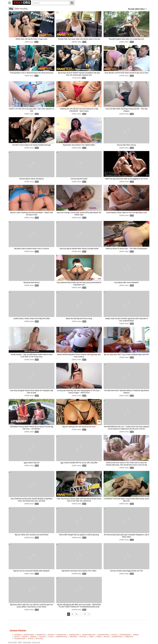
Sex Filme (51, 627)
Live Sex (51, 629)
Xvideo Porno (129, 629)
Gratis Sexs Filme (103, 627)
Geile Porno (73, 629)
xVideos (99, 629)
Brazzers (25, 629)
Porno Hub (83, 629)
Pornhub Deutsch (125, 627)
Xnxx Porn (114, 627)
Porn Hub (107, 629)
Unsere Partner (18, 623)
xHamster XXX (41, 627)
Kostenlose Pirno (61, 627)
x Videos (91, 629)
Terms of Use (36, 635)
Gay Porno (42, 629)
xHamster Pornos (117, 629)
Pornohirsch (18, 627)
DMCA (20, 635)
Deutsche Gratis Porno (89, 627)
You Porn (17, 629)
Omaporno (33, 629)
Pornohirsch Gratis (20, 631)
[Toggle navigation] (10, 3)
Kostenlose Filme (74, 627)
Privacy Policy (27, 635)
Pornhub (30, 631)
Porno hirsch (39, 631)
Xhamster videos (29, 627)
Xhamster (136, 627)
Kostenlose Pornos (62, 629)
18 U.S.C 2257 (13, 635)
